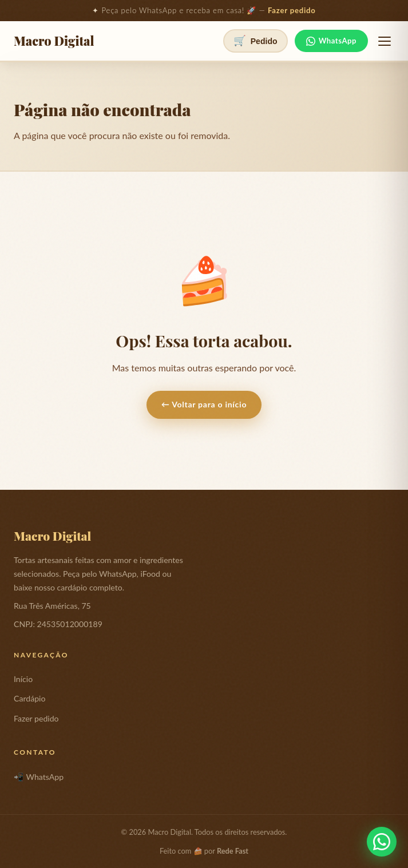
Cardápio (29, 698)
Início (23, 679)
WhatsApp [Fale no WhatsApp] (331, 41)
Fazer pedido (292, 10)
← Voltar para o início (204, 404)
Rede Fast (233, 851)
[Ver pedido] (256, 41)
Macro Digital (54, 41)
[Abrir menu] (385, 41)
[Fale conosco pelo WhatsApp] (382, 842)
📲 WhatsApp (39, 777)
